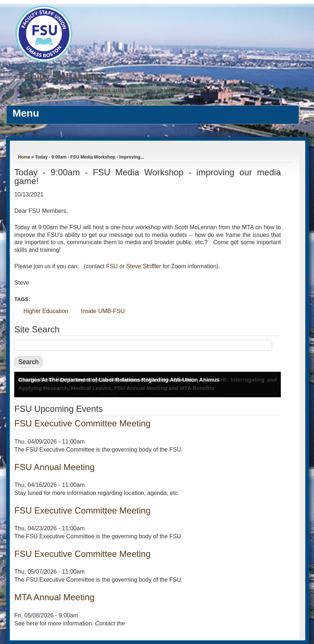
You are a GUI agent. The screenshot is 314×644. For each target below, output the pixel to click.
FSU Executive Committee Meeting (82, 423)
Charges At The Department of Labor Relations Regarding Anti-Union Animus (119, 380)
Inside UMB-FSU (103, 311)
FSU (113, 266)
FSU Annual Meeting (54, 467)
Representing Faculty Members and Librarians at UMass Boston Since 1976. (131, 90)
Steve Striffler (144, 266)
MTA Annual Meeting (54, 597)
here (32, 623)
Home (24, 157)
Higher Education (46, 311)
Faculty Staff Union (59, 76)
